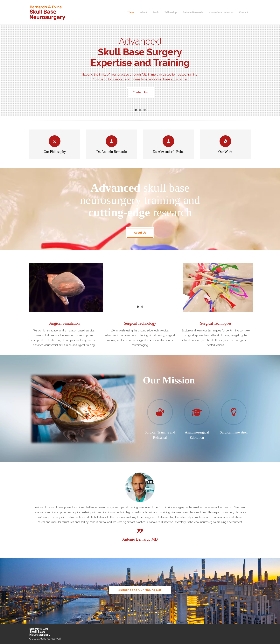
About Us (140, 233)
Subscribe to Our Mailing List (140, 590)
